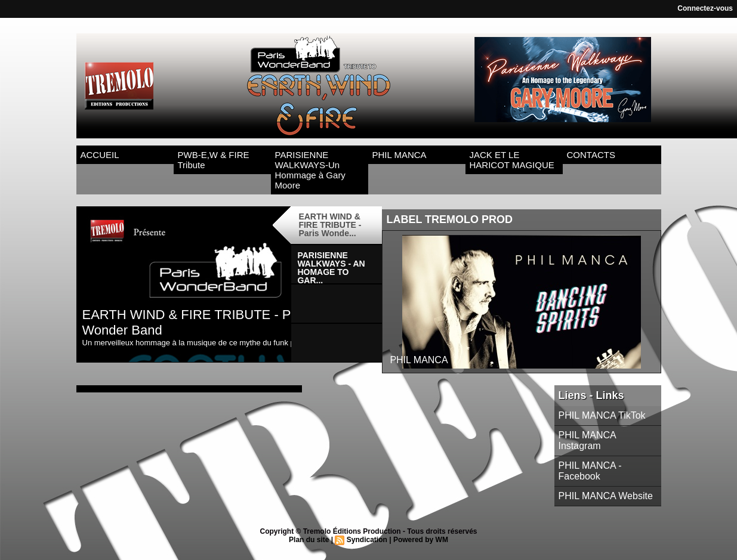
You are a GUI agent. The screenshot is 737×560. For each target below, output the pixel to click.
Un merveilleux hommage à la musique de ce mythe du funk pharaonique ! (211, 343)
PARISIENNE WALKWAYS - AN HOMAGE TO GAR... (331, 267)
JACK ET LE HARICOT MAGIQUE (512, 160)
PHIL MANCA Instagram (587, 440)
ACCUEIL (100, 155)
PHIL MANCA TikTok (602, 415)
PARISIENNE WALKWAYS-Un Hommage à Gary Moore (310, 170)
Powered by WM (421, 540)
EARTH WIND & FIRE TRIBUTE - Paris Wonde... (330, 225)
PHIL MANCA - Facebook (590, 471)
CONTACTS (591, 155)
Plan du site (309, 540)
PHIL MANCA (400, 155)
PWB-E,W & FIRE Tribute (214, 160)
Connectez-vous (705, 8)
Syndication (367, 540)
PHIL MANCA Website (606, 496)
